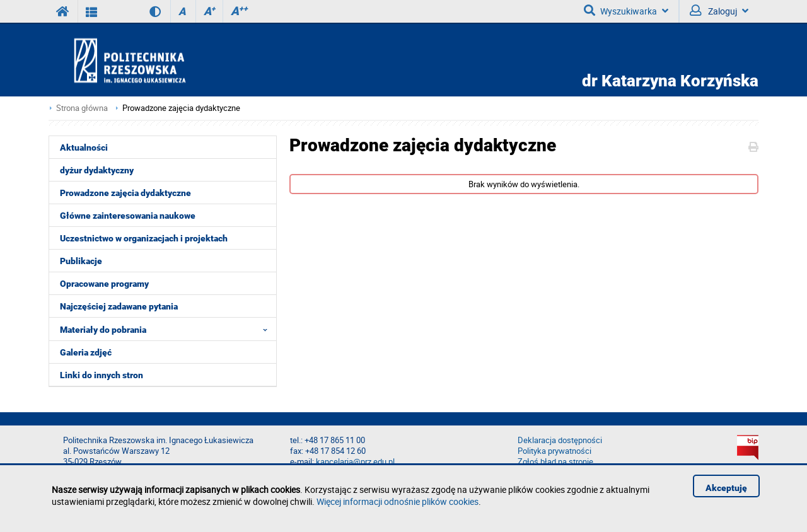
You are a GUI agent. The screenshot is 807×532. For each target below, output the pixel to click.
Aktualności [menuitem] (84, 147)
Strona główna (82, 108)
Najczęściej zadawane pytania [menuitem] (119, 306)
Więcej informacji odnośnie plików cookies (398, 501)
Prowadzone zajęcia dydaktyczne (181, 108)
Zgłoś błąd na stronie (555, 462)
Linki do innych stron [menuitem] (102, 375)
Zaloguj (719, 11)
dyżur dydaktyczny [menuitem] (97, 170)
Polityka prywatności (554, 451)
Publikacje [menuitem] (81, 261)
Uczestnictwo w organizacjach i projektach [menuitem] (144, 238)
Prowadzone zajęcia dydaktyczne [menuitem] (125, 193)
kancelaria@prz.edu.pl (355, 462)
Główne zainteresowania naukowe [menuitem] (128, 216)
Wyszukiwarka (626, 11)
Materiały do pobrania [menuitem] (167, 329)
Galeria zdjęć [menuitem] (86, 352)
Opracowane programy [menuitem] (104, 284)
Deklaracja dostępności (560, 440)
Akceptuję (726, 488)
